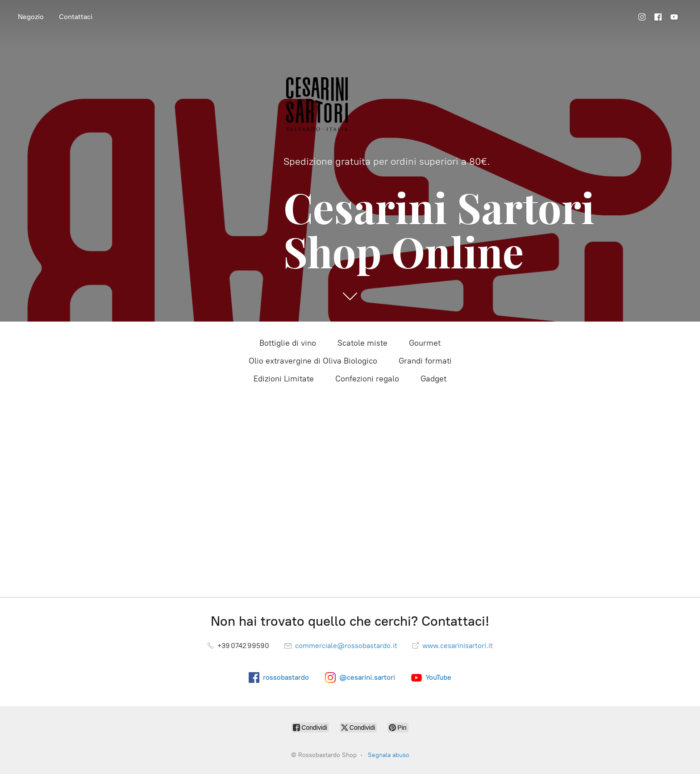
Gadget (433, 379)
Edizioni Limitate (284, 379)
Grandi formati (425, 361)
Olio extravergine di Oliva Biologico (313, 361)
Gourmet (425, 343)
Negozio (31, 17)
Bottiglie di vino (288, 343)
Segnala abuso (389, 755)
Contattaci (76, 17)
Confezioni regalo (367, 379)
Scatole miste (362, 343)
